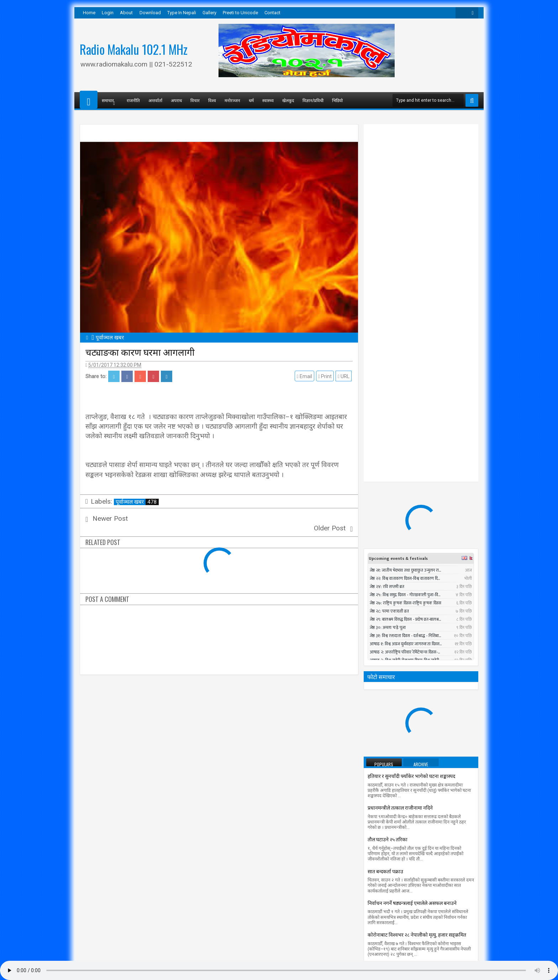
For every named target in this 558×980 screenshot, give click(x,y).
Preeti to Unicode (240, 13)
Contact (272, 13)
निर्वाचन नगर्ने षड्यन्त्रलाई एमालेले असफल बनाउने (412, 616)
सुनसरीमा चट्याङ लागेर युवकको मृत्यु (427, 711)
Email (306, 376)
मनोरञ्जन (232, 100)
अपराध (176, 100)
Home (89, 13)
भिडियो (337, 100)
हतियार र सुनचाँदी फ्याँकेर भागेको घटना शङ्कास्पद (411, 489)
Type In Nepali (182, 13)
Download (150, 13)
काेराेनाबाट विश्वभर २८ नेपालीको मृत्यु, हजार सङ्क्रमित (417, 648)
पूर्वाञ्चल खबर (137, 502)
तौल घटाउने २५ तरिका (388, 553)
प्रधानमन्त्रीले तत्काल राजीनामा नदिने (400, 521)
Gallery (209, 13)
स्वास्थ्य (268, 100)
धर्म (251, 100)
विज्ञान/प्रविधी (313, 100)
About (126, 13)
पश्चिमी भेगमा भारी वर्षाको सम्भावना (401, 748)
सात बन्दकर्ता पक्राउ (385, 585)
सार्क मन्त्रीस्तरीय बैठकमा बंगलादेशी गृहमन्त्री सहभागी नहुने (420, 680)
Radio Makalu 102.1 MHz (134, 49)
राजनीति (133, 100)
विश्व (212, 100)
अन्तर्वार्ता (155, 100)
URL (345, 376)
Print (326, 376)
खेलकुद (288, 100)
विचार (195, 100)
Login (108, 13)
